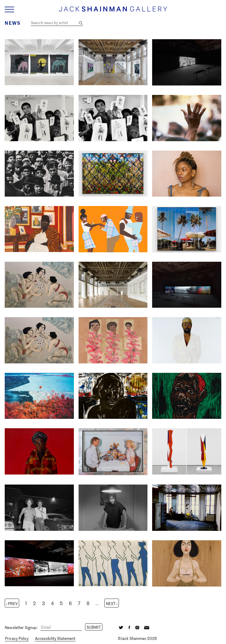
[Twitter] (121, 627)
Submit (94, 627)
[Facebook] (129, 627)
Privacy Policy (17, 638)
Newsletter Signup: (21, 627)
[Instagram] (137, 627)
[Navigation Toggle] (9, 10)
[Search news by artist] (57, 23)
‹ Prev (12, 603)
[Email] (61, 627)
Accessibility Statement (55, 638)
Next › (112, 603)
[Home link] (113, 12)
